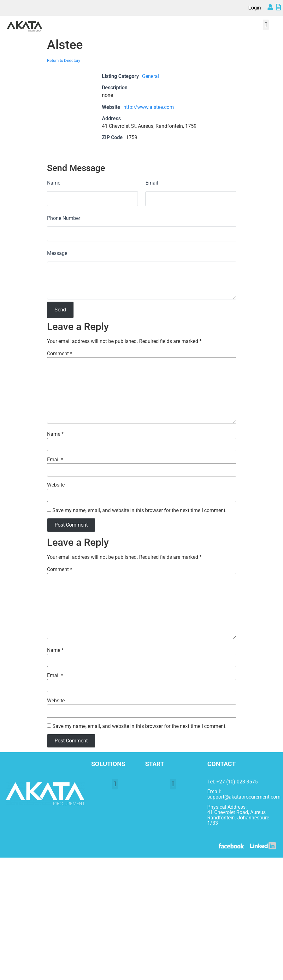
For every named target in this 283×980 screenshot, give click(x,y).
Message (57, 253)
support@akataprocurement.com (244, 797)
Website (56, 485)
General (150, 76)
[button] (266, 25)
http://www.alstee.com (149, 107)
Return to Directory (64, 60)
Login (255, 8)
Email (152, 183)
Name (54, 183)
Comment (60, 354)
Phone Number (64, 218)
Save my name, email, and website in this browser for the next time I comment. (139, 511)
